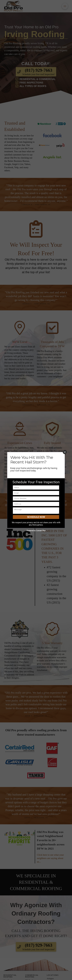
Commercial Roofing (32, 976)
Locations (53, 975)
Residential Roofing (10, 976)
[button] (65, 6)
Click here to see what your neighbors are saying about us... (50, 858)
